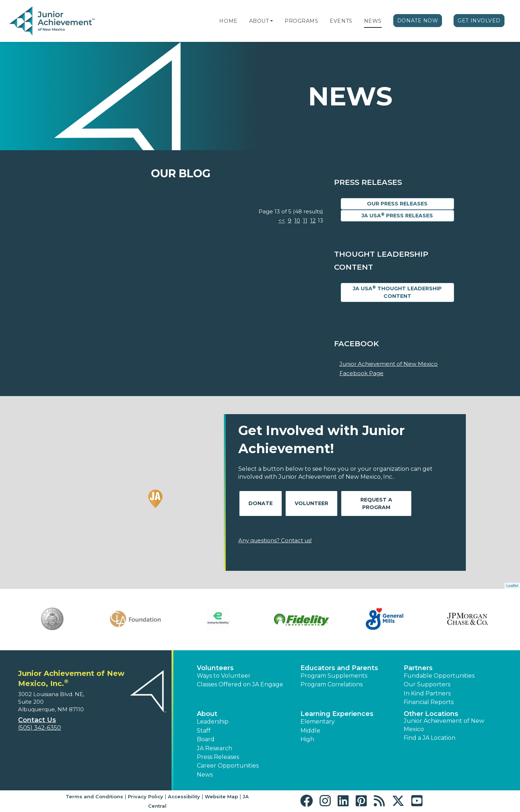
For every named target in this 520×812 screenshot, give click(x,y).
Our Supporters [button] (427, 684)
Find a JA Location (430, 738)
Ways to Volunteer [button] (224, 676)
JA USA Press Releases (397, 215)
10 (297, 220)
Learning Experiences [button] (337, 714)
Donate (261, 503)
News (373, 21)
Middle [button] (310, 731)
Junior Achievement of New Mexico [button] (444, 725)
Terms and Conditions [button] (94, 796)
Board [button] (206, 739)
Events (341, 21)
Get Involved (479, 21)
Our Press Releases (397, 204)
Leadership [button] (213, 722)
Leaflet (512, 586)
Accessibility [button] (184, 796)
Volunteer (311, 503)
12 (313, 220)
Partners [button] (418, 668)
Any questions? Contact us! (275, 540)
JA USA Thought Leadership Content (397, 292)
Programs (301, 21)
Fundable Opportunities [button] (439, 676)
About (259, 21)
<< (282, 220)
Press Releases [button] (218, 757)
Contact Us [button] (37, 720)
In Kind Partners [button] (427, 693)
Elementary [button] (318, 722)
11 (305, 220)
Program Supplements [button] (334, 676)
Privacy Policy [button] (146, 796)
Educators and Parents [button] (339, 668)
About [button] (207, 714)
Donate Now (418, 21)
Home (228, 21)
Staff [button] (204, 731)
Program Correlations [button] (331, 684)
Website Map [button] (221, 796)
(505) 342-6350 (40, 728)
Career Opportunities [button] (228, 766)
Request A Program (376, 503)
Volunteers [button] (215, 668)
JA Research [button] (214, 748)
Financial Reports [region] (429, 702)
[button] (272, 21)
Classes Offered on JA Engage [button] (240, 684)
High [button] (307, 739)
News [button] (205, 775)
